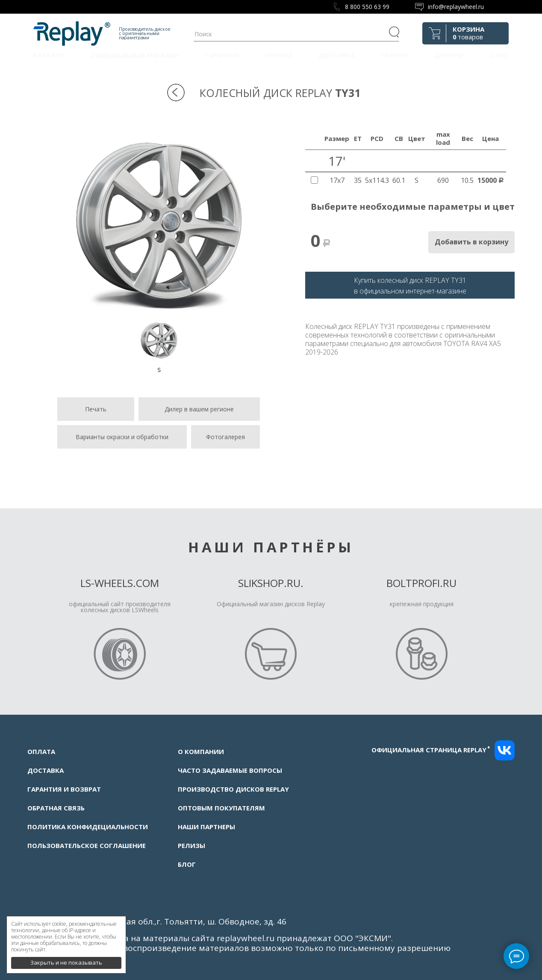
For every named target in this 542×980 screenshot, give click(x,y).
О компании (201, 751)
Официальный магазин (135, 55)
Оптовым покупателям (221, 808)
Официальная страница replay (431, 750)
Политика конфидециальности (88, 827)
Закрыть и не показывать (66, 959)
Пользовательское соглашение (87, 845)
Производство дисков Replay (233, 789)
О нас (499, 55)
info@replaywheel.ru (456, 7)
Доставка (337, 55)
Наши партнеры (206, 827)
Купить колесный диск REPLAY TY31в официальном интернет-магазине (410, 286)
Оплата (279, 55)
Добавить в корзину (471, 242)
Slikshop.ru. (271, 583)
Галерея (395, 55)
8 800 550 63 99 (367, 7)
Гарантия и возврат (64, 789)
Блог (187, 864)
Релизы (191, 845)
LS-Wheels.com (120, 583)
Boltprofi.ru (421, 583)
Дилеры (449, 55)
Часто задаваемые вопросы (230, 770)
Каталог (49, 55)
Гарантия (222, 55)
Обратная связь (56, 808)
